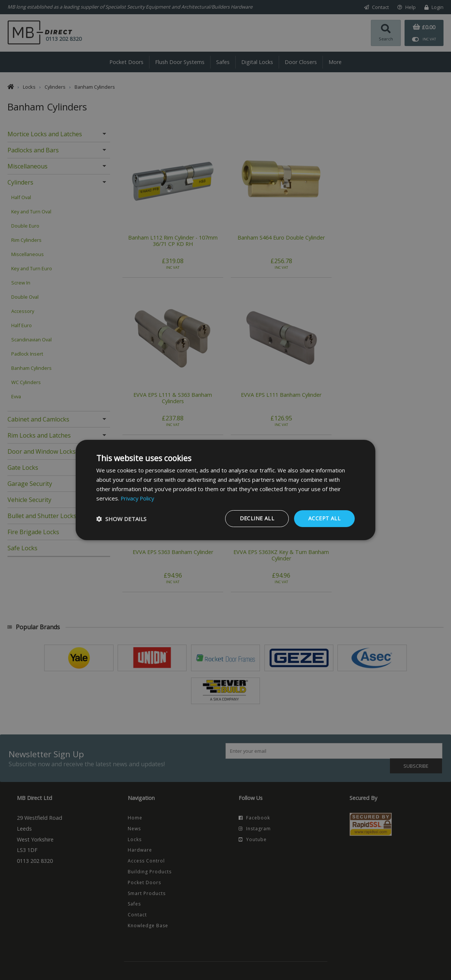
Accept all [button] (324, 518)
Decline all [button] (257, 518)
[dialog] (225, 490)
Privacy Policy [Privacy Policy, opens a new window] (138, 498)
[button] (121, 519)
